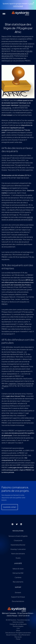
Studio (18, 558)
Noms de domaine (18, 554)
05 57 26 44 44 (24, 616)
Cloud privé (18, 540)
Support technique (18, 597)
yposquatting (25, 105)
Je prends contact (10, 509)
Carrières (18, 577)
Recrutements (18, 582)
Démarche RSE (18, 573)
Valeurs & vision (18, 569)
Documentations (18, 601)
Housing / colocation (18, 549)
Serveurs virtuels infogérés (18, 536)
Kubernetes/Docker (18, 545)
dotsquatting (6, 108)
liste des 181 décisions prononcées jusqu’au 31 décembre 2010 (17, 53)
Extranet (18, 592)
